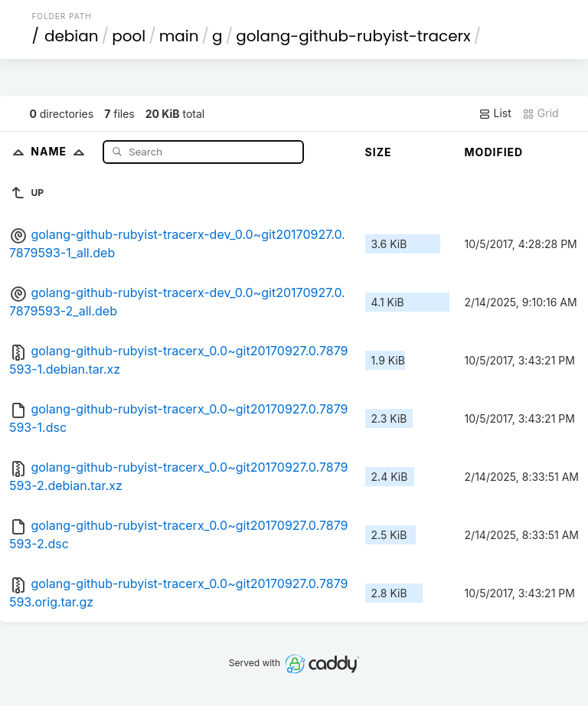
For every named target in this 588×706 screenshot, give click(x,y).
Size (379, 152)
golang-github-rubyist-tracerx (353, 36)
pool (129, 36)
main (179, 36)
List (495, 113)
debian (72, 36)
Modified (494, 152)
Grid (541, 113)
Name (61, 151)
